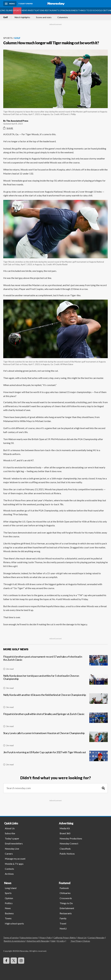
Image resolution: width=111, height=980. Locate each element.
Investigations (36, 10)
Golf (6, 17)
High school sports (14, 923)
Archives (9, 874)
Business (73, 10)
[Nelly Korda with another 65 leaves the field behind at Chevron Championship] (56, 702)
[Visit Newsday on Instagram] (21, 961)
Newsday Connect (69, 843)
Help (53, 941)
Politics (9, 903)
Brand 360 (65, 833)
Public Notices (67, 854)
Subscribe (10, 833)
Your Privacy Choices (80, 941)
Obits (106, 10)
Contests (9, 869)
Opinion (64, 10)
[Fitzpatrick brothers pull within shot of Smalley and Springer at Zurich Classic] (56, 721)
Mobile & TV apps (14, 864)
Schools (98, 10)
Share (8, 128)
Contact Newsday (96, 938)
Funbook (64, 888)
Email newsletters (14, 843)
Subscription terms (29, 938)
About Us (10, 828)
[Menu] (10, 4)
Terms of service (11, 938)
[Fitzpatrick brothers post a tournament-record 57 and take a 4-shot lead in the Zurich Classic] (56, 664)
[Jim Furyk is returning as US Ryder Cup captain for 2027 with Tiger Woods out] (56, 759)
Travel (63, 923)
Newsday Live (12, 849)
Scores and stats (44, 17)
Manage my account (15, 859)
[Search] (103, 788)
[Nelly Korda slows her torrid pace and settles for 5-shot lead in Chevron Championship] (56, 683)
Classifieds (65, 849)
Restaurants (52, 10)
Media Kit (65, 828)
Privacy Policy (46, 938)
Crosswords (66, 898)
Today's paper (12, 838)
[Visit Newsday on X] (14, 961)
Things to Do (85, 10)
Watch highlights (22, 17)
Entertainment (67, 908)
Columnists (63, 17)
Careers (9, 854)
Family (63, 918)
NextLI (63, 928)
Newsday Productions (71, 838)
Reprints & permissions (14, 941)
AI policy (61, 941)
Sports (17, 10)
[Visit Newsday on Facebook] (6, 961)
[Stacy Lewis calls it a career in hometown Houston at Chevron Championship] (56, 740)
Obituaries (65, 893)
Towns (8, 918)
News (25, 10)
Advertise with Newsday (38, 941)
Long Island (6, 10)
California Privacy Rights (65, 938)
